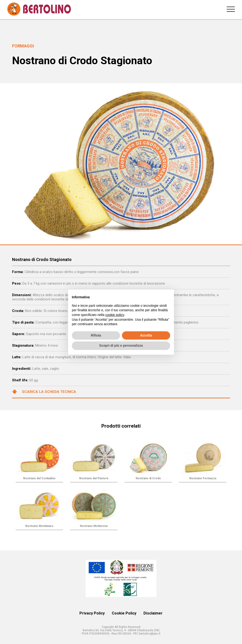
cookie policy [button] (115, 315)
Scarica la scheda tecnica (44, 392)
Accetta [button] (146, 335)
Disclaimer (153, 613)
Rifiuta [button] (96, 335)
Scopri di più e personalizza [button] (121, 345)
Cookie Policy (124, 613)
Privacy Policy (92, 613)
